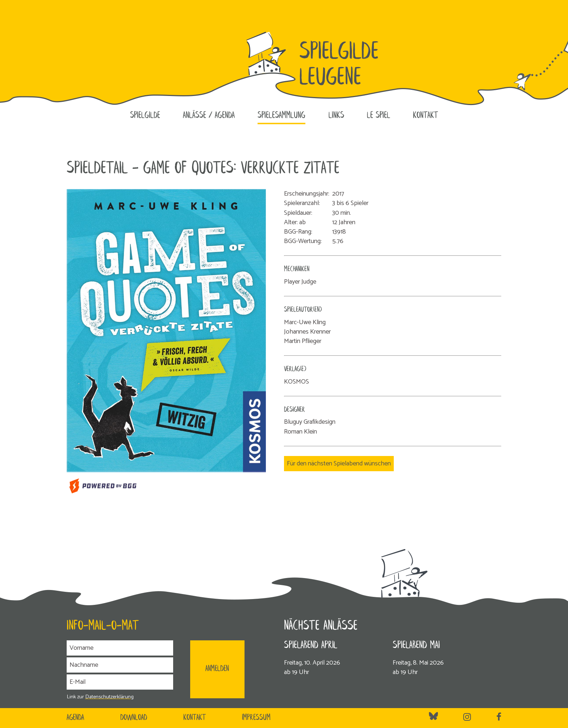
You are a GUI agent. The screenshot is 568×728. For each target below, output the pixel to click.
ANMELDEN (217, 669)
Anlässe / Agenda (209, 116)
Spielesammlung (281, 116)
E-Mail (78, 682)
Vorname (82, 648)
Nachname (84, 665)
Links (336, 116)
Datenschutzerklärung (109, 697)
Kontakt (425, 116)
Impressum (256, 718)
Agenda (75, 718)
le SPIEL (379, 116)
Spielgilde (145, 116)
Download (134, 718)
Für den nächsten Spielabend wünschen (339, 464)
